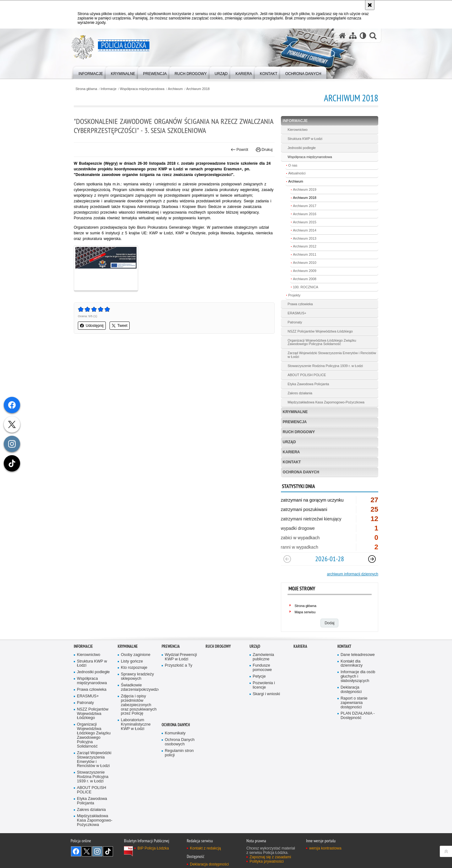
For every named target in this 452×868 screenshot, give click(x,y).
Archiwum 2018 (198, 89)
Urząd (289, 442)
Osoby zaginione (136, 655)
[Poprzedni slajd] (287, 559)
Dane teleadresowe (358, 655)
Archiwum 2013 (304, 238)
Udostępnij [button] (92, 326)
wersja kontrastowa (325, 848)
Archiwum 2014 (304, 230)
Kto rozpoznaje (134, 668)
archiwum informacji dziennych (353, 574)
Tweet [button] (120, 326)
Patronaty (295, 322)
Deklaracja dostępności (351, 690)
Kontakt (292, 462)
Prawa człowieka (300, 304)
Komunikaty (175, 733)
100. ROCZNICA (305, 287)
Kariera (291, 452)
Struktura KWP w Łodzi (305, 139)
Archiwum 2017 (304, 206)
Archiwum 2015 (304, 222)
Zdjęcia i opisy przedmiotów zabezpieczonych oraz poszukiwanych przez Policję (139, 705)
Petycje (259, 676)
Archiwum (175, 89)
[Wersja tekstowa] (363, 36)
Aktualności (297, 173)
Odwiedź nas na (76, 851)
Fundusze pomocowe (262, 668)
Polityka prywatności (267, 861)
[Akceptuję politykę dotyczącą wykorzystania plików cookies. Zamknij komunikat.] (370, 5)
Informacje (109, 89)
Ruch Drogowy (299, 432)
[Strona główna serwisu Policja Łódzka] (342, 36)
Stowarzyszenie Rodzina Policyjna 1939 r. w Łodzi (325, 366)
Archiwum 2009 (304, 271)
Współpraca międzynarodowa (142, 89)
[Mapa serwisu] (353, 36)
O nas (293, 165)
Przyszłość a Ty (178, 666)
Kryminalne (295, 412)
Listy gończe (132, 661)
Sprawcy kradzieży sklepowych (137, 676)
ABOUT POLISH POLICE (307, 375)
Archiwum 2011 (304, 254)
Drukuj (264, 150)
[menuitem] (91, 72)
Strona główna (86, 89)
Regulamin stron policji (179, 753)
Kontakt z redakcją (205, 848)
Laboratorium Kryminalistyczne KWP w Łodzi (136, 724)
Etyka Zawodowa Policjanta (308, 384)
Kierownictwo (298, 130)
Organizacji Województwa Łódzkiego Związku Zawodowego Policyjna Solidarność (322, 342)
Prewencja (295, 422)
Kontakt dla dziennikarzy (352, 664)
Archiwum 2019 (304, 189)
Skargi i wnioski (266, 694)
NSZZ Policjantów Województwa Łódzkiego (320, 331)
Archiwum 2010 (304, 263)
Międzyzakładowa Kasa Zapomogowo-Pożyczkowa (326, 402)
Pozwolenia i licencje (264, 685)
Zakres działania (300, 393)
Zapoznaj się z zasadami (270, 857)
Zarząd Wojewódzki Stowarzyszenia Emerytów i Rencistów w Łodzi (332, 355)
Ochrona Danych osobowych (180, 742)
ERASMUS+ (297, 313)
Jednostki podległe (301, 148)
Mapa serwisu (305, 612)
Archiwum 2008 (304, 279)
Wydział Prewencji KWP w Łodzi (181, 657)
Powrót (239, 150)
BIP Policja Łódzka (153, 848)
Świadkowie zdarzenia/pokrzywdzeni (139, 687)
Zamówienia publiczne (263, 657)
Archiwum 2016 (304, 214)
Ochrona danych (301, 472)
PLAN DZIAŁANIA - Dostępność (358, 716)
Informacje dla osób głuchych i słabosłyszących (358, 676)
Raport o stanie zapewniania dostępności (354, 703)
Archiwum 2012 (304, 246)
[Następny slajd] (372, 559)
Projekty (294, 295)
